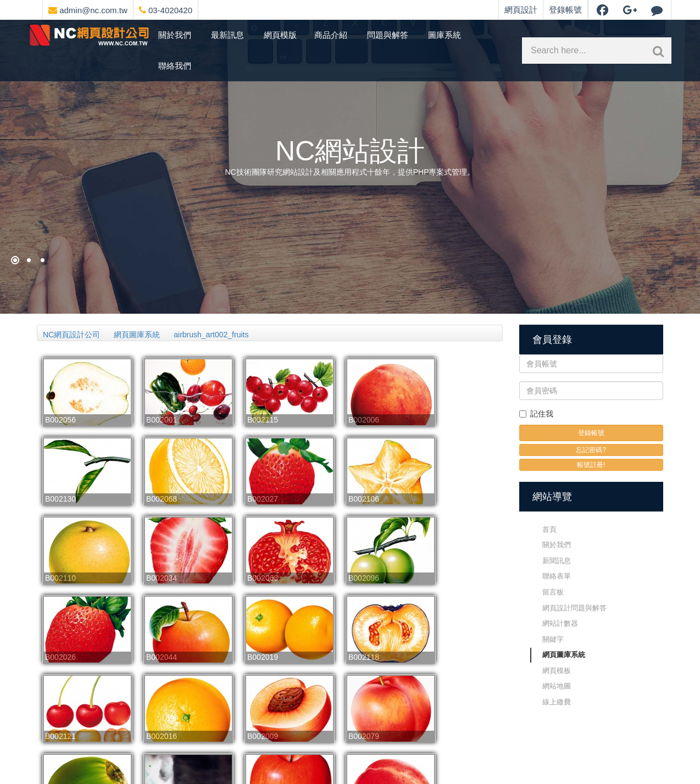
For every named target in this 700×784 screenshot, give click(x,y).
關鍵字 (553, 639)
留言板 (553, 592)
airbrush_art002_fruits (211, 335)
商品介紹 (331, 35)
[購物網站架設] (29, 260)
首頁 (549, 529)
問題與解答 (388, 35)
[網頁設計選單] (202, 8)
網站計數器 (560, 623)
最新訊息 (227, 35)
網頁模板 (557, 671)
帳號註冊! (591, 465)
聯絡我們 (175, 66)
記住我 (536, 414)
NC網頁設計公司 (71, 335)
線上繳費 (557, 702)
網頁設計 (521, 10)
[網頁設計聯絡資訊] (210, 8)
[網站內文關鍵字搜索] (656, 51)
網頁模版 (280, 35)
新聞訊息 (557, 561)
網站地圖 (557, 686)
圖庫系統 (445, 35)
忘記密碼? (591, 450)
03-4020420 (166, 10)
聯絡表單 (557, 576)
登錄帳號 (565, 10)
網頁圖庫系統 (137, 335)
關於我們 (175, 35)
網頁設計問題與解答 (574, 608)
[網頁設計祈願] (15, 260)
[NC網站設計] (43, 260)
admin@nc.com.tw (88, 10)
